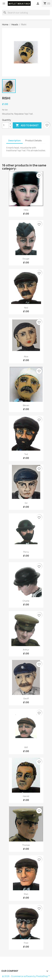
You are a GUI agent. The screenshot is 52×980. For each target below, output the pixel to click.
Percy (26, 552)
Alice (26, 356)
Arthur (26, 650)
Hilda (26, 210)
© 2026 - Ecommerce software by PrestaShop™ (26, 976)
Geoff (26, 699)
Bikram (26, 405)
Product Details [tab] (33, 141)
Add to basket (27, 125)
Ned (26, 308)
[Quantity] (5, 125)
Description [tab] (14, 141)
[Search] (26, 13)
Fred (26, 943)
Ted (26, 454)
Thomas (26, 845)
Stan (26, 894)
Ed (26, 503)
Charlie (26, 601)
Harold (26, 796)
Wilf (26, 747)
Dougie (26, 259)
